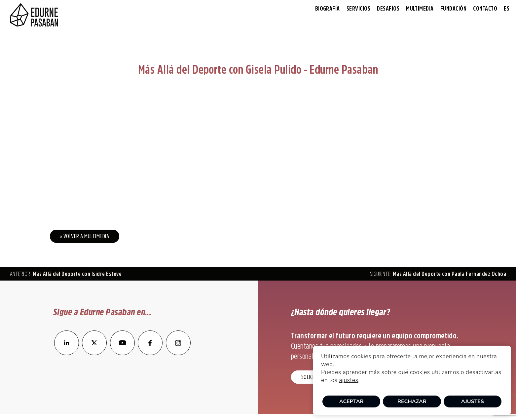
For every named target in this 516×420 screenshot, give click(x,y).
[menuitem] (507, 9)
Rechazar (412, 401)
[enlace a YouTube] (123, 353)
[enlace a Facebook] (150, 353)
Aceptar (351, 401)
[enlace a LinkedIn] (67, 353)
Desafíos (388, 9)
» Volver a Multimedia (85, 236)
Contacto (485, 9)
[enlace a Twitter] (94, 353)
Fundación (453, 9)
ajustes (349, 380)
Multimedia (420, 9)
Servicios (358, 9)
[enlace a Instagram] (178, 353)
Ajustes (473, 401)
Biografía (328, 9)
